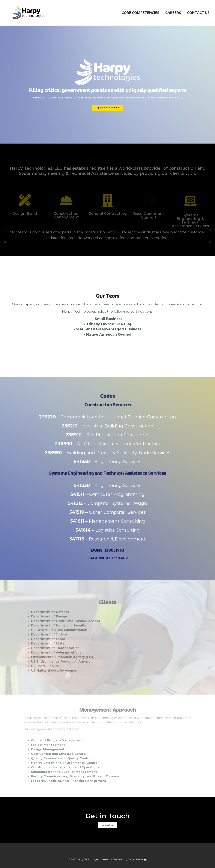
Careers (173, 13)
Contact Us (198, 13)
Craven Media (137, 859)
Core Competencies (141, 13)
